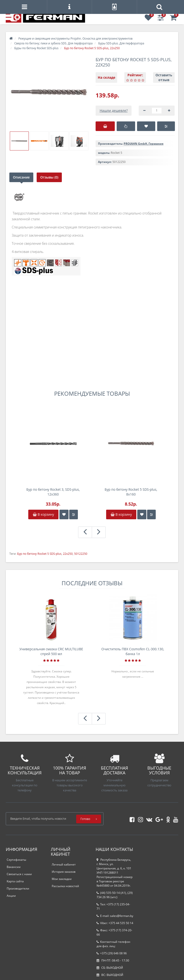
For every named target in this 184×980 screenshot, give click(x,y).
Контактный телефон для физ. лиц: (113, 944)
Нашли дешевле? (114, 111)
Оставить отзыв (164, 77)
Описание (21, 177)
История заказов (64, 872)
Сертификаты (16, 860)
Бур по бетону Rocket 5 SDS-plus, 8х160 (131, 492)
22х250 (68, 554)
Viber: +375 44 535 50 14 (115, 923)
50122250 (81, 554)
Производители (18, 888)
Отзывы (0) (50, 177)
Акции (11, 896)
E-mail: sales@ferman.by (115, 916)
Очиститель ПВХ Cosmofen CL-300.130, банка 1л (133, 651)
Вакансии (14, 867)
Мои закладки (62, 879)
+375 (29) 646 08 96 (112, 953)
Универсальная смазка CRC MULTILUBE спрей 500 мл (51, 651)
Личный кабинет (64, 864)
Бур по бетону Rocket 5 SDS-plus (39, 554)
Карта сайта (15, 881)
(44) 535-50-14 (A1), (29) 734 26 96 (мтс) (115, 895)
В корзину (43, 514)
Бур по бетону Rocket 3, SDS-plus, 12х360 (53, 492)
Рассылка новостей (65, 886)
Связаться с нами (19, 874)
